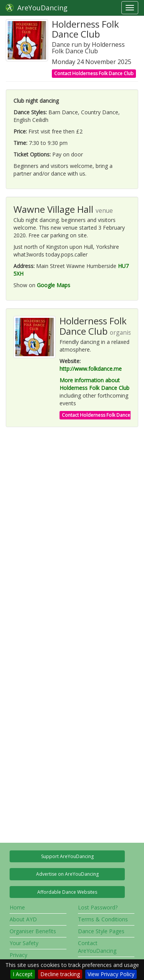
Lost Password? (98, 907)
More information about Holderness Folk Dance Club (94, 384)
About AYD (23, 919)
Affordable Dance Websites (67, 892)
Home (17, 907)
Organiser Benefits (33, 931)
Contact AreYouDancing (97, 947)
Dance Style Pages (101, 931)
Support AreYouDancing (67, 856)
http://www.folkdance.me (91, 369)
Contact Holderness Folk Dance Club (94, 73)
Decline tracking (60, 974)
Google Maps (54, 285)
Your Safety (24, 943)
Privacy (18, 955)
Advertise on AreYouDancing (67, 874)
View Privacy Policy (111, 974)
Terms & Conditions (103, 919)
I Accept (23, 974)
